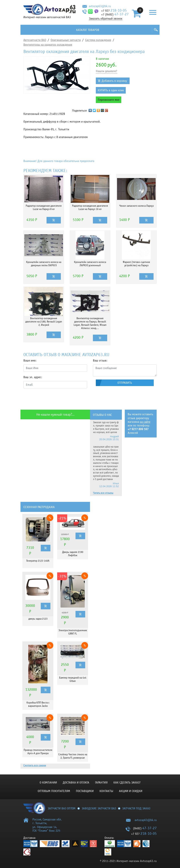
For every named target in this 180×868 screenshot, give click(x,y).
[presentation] (53, 399)
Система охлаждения (98, 40)
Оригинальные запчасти (66, 40)
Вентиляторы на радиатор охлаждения (48, 45)
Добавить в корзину (114, 81)
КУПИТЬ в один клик (111, 90)
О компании (48, 783)
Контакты (106, 791)
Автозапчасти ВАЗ (35, 40)
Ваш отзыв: (100, 361)
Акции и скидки (131, 791)
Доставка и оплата (76, 783)
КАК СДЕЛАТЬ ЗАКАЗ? (127, 783)
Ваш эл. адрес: (33, 377)
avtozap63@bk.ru (100, 6)
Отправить (125, 383)
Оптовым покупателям (54, 791)
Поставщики (85, 791)
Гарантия (101, 783)
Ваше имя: (30, 361)
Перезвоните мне (109, 100)
